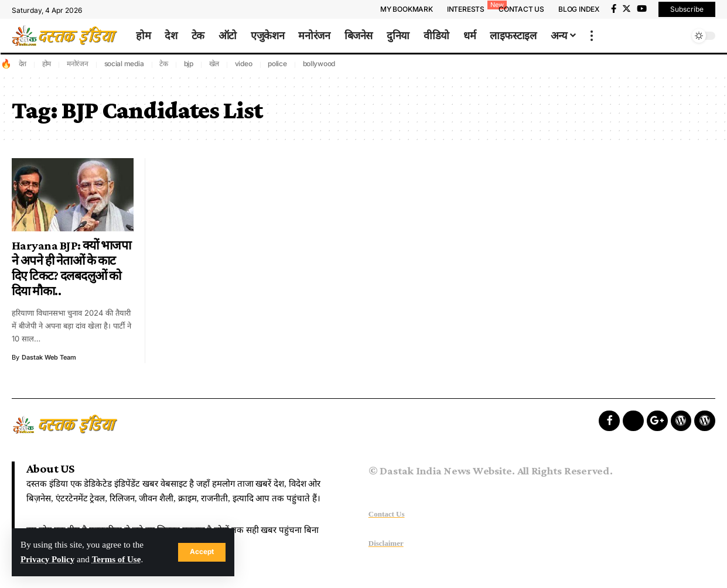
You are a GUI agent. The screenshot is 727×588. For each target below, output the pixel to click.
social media (124, 64)
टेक (164, 64)
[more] (592, 36)
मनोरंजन (78, 64)
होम (47, 64)
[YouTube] (642, 9)
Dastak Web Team (50, 357)
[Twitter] (627, 9)
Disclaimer (386, 543)
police (277, 64)
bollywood (319, 64)
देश (23, 64)
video (244, 64)
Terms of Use (117, 560)
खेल (214, 64)
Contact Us (387, 514)
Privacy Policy (48, 560)
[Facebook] (614, 9)
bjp (189, 64)
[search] (677, 36)
